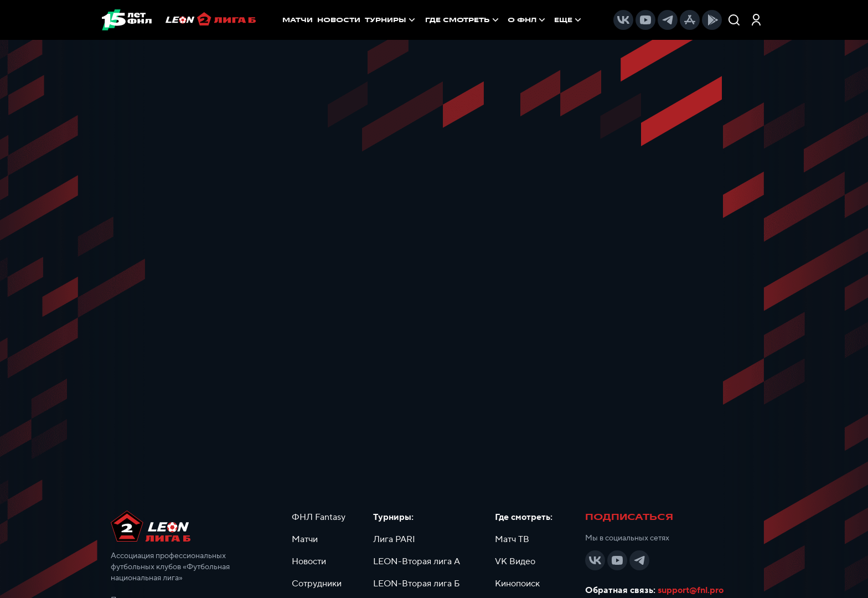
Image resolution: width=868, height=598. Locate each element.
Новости (309, 561)
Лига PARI (394, 539)
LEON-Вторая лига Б (417, 584)
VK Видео (515, 561)
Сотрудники (317, 584)
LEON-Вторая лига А (417, 561)
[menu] (504, 20)
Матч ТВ (512, 539)
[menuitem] (463, 20)
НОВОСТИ (339, 20)
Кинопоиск (517, 584)
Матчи (305, 539)
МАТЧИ (298, 20)
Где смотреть (463, 20)
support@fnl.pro (691, 590)
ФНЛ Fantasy (319, 517)
